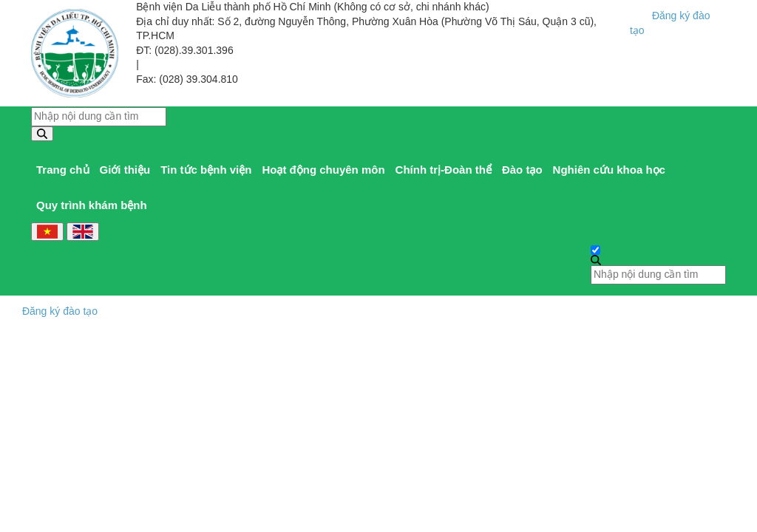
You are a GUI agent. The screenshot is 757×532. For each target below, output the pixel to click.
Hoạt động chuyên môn (323, 170)
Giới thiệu (125, 170)
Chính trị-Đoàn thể (444, 170)
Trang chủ (63, 170)
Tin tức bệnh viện (206, 170)
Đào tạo (522, 170)
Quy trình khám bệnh (92, 205)
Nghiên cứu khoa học (609, 170)
